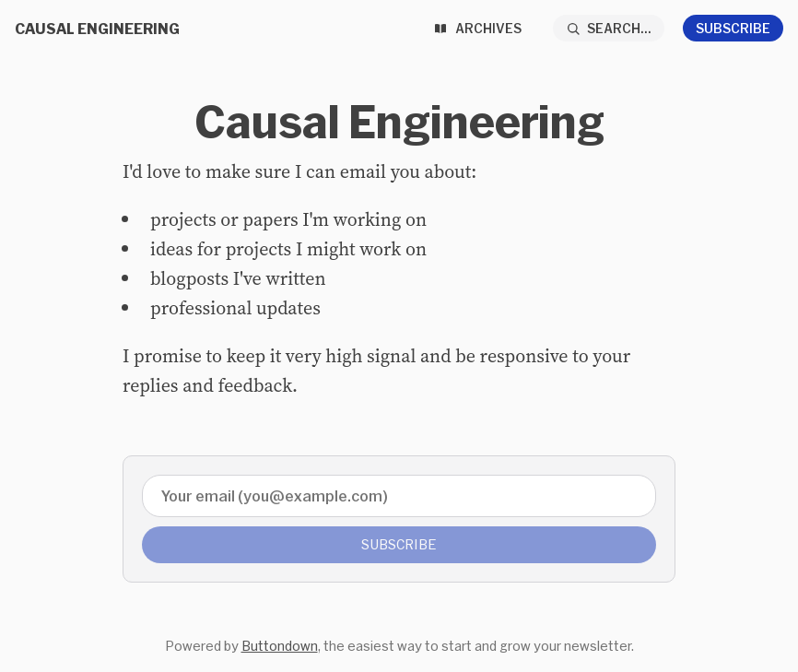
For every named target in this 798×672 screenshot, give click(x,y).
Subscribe (733, 28)
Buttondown (280, 646)
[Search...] (609, 28)
